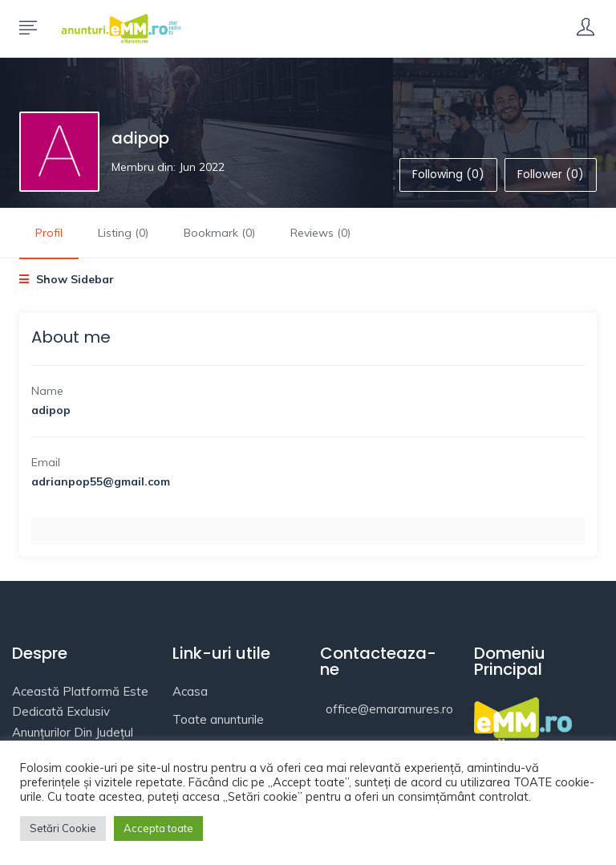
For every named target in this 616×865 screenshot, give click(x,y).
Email (46, 462)
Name (47, 391)
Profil (49, 233)
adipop (140, 138)
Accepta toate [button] (158, 828)
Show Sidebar (67, 279)
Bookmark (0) (219, 233)
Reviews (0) (320, 233)
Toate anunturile (218, 719)
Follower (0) (551, 174)
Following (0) (448, 174)
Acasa (190, 691)
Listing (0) (123, 233)
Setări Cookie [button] (63, 828)
